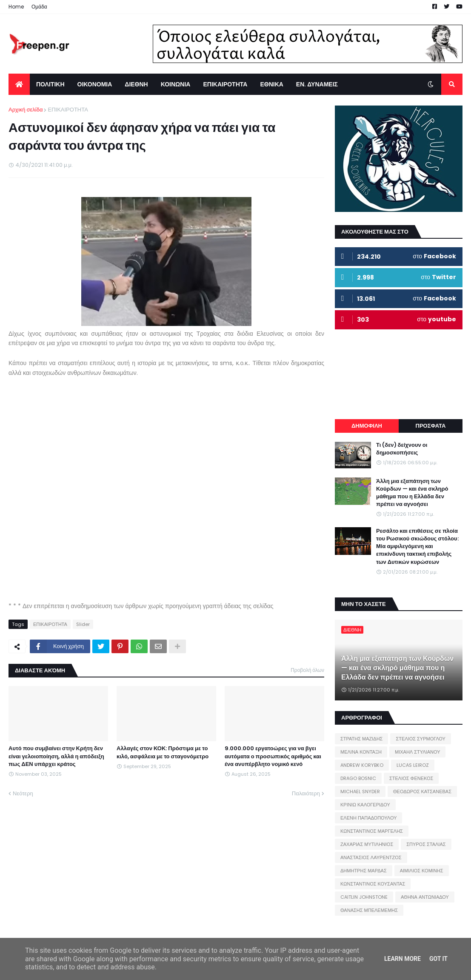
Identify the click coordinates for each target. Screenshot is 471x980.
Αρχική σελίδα (26, 110)
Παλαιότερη (306, 793)
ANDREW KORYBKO (362, 765)
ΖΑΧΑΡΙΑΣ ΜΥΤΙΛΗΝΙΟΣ (367, 844)
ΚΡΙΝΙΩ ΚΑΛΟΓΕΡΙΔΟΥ (365, 805)
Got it (438, 959)
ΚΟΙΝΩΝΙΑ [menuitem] (176, 84)
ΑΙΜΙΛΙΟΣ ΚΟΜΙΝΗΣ (422, 871)
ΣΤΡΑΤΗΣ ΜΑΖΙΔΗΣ (361, 739)
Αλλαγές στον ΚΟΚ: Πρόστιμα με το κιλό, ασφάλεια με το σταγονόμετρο (163, 752)
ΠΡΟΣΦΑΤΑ (431, 426)
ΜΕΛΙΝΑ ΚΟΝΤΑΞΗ (361, 752)
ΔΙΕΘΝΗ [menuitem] (136, 84)
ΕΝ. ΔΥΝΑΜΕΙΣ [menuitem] (317, 84)
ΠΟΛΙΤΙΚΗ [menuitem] (50, 84)
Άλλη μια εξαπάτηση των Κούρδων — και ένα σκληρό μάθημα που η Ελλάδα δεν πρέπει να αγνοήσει (412, 493)
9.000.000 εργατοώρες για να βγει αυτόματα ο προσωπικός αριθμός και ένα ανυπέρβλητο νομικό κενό (273, 756)
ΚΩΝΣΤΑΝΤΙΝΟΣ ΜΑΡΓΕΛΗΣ (372, 831)
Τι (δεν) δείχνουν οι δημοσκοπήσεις (402, 449)
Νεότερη (23, 793)
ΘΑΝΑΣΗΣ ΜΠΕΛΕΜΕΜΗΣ (369, 910)
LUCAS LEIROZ (413, 765)
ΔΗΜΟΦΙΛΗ (367, 426)
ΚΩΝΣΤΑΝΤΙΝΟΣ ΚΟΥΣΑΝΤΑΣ (373, 884)
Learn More (402, 959)
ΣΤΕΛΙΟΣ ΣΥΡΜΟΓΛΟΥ (421, 739)
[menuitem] (19, 84)
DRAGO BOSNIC (358, 778)
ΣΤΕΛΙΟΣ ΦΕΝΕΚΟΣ (411, 778)
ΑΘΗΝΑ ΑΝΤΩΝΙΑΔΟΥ (425, 897)
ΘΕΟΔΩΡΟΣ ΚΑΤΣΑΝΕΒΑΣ (422, 791)
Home (16, 7)
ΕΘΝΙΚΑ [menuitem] (271, 84)
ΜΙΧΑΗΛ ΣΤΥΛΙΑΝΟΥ (417, 752)
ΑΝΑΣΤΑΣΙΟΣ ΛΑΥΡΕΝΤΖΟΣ (371, 857)
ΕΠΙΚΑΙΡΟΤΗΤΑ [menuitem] (225, 84)
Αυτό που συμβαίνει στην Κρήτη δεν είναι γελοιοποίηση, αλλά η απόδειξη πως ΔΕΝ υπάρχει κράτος (56, 756)
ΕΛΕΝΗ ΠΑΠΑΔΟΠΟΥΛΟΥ (368, 818)
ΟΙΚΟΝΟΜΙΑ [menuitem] (95, 84)
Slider (83, 624)
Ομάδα (39, 7)
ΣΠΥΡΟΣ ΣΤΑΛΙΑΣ (426, 844)
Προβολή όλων (307, 670)
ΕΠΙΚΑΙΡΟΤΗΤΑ (68, 110)
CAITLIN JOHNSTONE (364, 897)
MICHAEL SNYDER (360, 791)
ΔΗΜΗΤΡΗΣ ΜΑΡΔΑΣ (364, 871)
